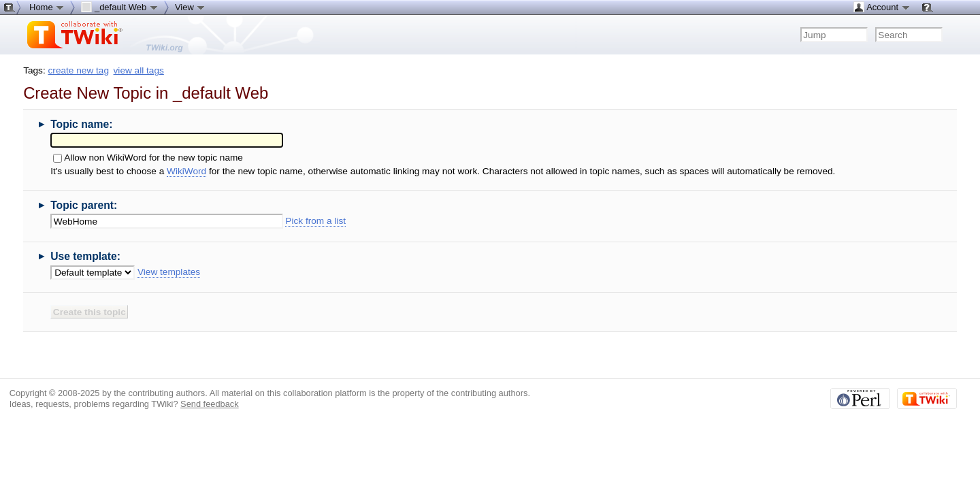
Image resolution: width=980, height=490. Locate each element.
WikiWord (186, 171)
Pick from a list (315, 221)
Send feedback (210, 404)
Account (882, 7)
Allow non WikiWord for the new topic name (153, 158)
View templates (169, 272)
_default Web (120, 7)
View (191, 7)
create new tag (79, 70)
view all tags (139, 70)
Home (47, 7)
